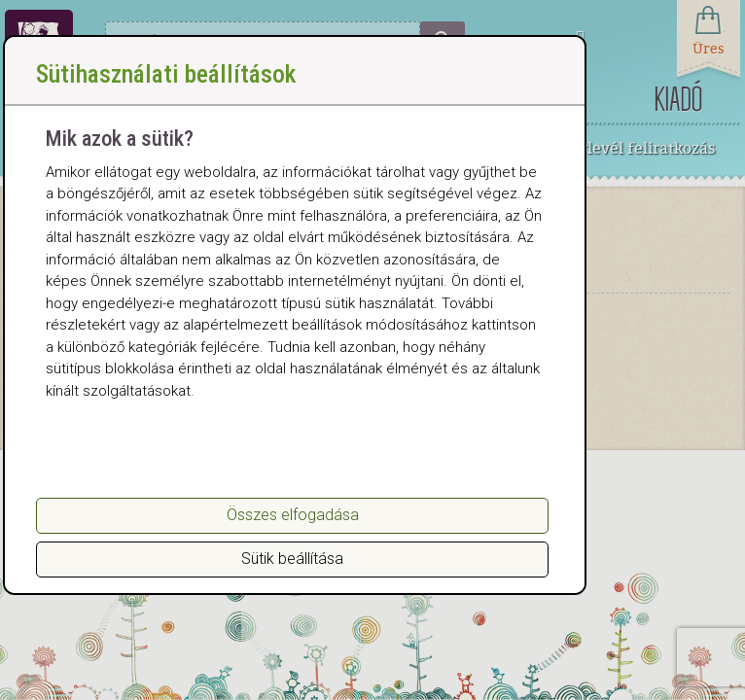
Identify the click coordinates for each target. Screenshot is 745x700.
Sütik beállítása (292, 559)
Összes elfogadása (293, 515)
